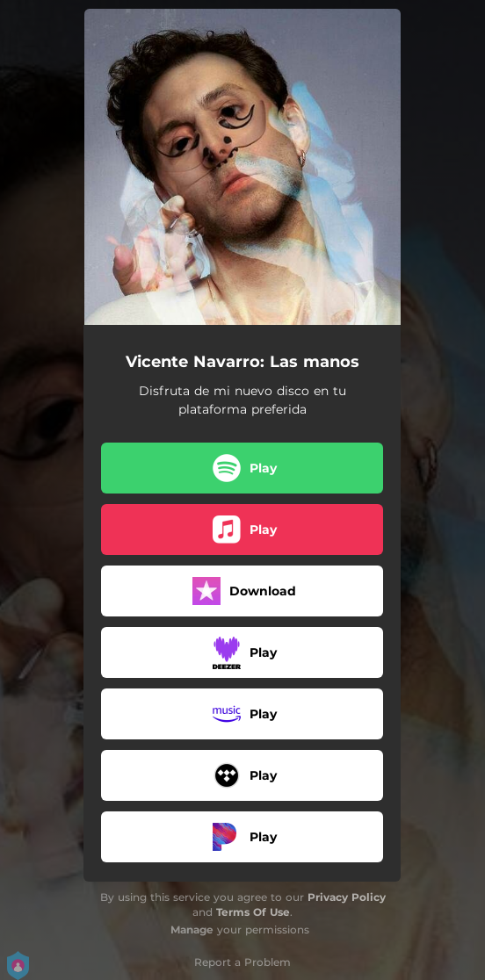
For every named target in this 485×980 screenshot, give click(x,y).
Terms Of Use (253, 912)
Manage (192, 930)
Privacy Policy (347, 897)
